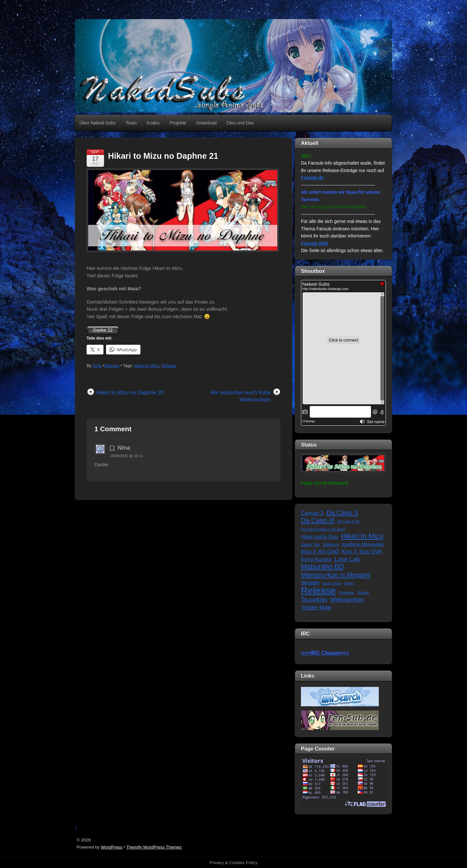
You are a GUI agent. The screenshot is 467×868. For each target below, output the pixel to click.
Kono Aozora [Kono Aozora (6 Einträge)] (316, 559)
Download (207, 123)
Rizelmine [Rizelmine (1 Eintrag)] (347, 593)
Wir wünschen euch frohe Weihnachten (241, 396)
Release (112, 366)
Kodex (153, 123)
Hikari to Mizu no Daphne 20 (130, 392)
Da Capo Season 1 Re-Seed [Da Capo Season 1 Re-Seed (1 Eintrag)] (323, 529)
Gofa (97, 366)
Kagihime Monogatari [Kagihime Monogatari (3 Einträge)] (363, 544)
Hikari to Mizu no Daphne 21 (163, 156)
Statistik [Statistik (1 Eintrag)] (363, 593)
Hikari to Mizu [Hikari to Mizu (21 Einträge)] (362, 536)
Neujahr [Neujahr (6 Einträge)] (310, 583)
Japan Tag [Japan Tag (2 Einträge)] (310, 545)
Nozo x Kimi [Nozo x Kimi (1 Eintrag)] (332, 583)
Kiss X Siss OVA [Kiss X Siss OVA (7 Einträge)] (362, 552)
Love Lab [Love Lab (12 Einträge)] (347, 559)
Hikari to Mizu (146, 366)
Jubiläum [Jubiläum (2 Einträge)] (331, 545)
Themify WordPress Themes (154, 847)
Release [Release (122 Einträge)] (318, 591)
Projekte (178, 123)
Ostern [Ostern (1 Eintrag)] (349, 583)
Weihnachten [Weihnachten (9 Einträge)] (347, 600)
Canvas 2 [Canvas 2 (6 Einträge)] (312, 513)
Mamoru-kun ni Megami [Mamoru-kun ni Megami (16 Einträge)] (336, 575)
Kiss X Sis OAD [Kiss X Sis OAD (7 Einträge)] (320, 552)
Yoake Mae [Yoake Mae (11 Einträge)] (316, 607)
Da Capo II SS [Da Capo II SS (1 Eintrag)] (348, 521)
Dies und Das (240, 123)
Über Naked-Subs (97, 123)
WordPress (112, 847)
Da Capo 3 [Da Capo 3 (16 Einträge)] (342, 513)
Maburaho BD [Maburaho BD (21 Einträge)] (323, 567)
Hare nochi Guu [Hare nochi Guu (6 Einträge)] (320, 537)
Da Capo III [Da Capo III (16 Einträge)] (318, 520)
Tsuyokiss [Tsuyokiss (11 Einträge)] (314, 600)
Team (131, 123)
